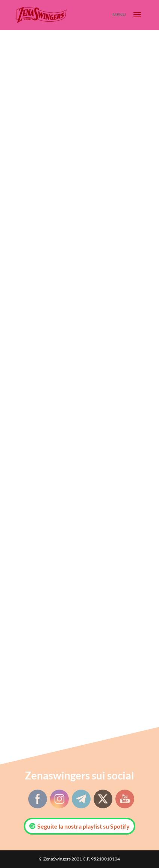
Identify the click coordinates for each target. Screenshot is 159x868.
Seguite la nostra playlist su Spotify (83, 826)
